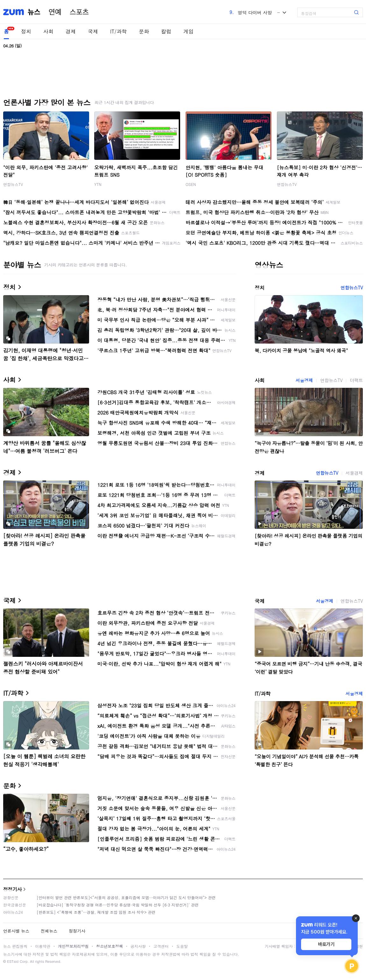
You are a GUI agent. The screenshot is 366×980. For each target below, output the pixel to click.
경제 (71, 31)
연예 (55, 12)
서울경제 (304, 380)
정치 (26, 31)
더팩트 (356, 380)
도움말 (182, 946)
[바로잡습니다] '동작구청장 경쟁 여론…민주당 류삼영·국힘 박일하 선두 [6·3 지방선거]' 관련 (118, 905)
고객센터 (161, 946)
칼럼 (166, 31)
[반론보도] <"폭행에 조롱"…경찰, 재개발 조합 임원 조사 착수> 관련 (96, 912)
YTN (98, 184)
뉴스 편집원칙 (15, 946)
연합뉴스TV (13, 184)
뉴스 (34, 12)
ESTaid (13, 961)
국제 (93, 31)
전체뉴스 (49, 931)
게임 (188, 31)
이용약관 (43, 946)
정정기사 (12, 889)
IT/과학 (118, 31)
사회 (48, 31)
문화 (144, 31)
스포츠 (79, 12)
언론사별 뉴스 (16, 931)
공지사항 (138, 946)
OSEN (191, 184)
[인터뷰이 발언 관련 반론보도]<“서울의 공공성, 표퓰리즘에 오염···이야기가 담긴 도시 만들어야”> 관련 (126, 897)
